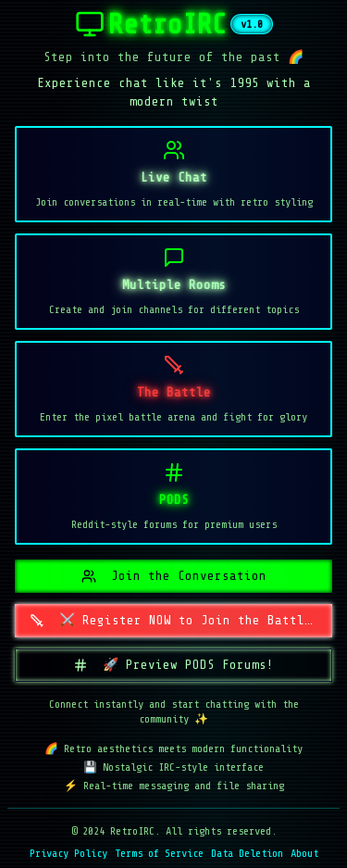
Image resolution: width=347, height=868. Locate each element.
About (304, 853)
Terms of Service (159, 853)
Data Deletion (247, 853)
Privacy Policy (68, 853)
